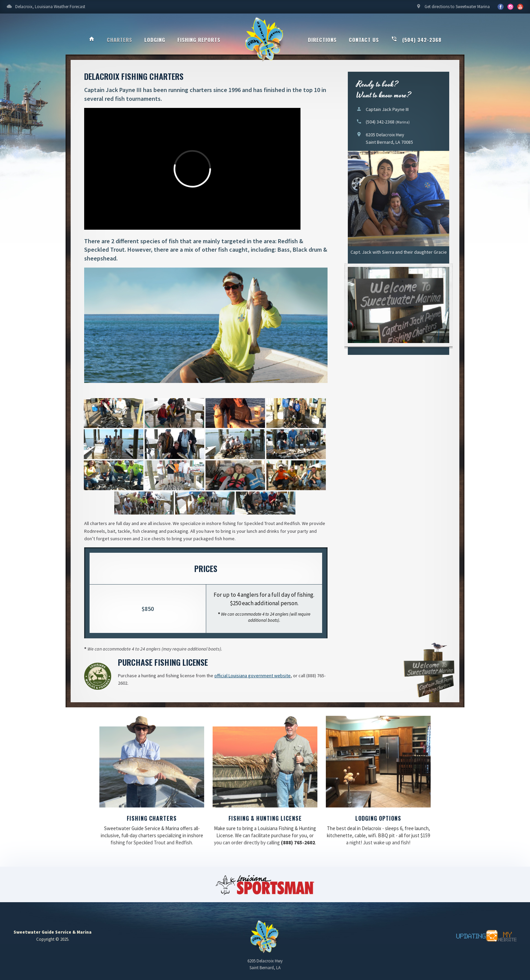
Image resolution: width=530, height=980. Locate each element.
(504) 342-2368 (416, 40)
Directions (322, 40)
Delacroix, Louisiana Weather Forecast (46, 8)
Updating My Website (483, 936)
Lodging (155, 40)
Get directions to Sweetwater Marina (453, 8)
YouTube (510, 7)
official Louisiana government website (252, 676)
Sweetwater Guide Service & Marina (265, 39)
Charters (119, 40)
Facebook (501, 7)
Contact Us (364, 40)
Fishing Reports (199, 40)
